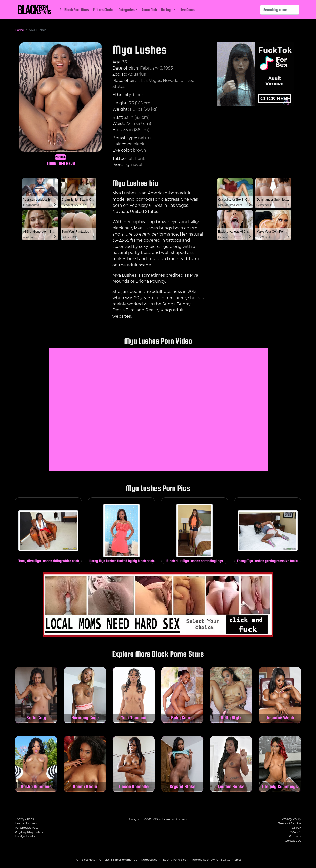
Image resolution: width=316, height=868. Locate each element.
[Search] (280, 10)
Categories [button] (127, 10)
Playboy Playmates (29, 832)
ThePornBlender (127, 860)
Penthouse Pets (27, 828)
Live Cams (187, 10)
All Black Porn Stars (74, 10)
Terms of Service (290, 823)
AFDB (71, 163)
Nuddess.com (151, 860)
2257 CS (296, 832)
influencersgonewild (204, 860)
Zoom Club (149, 10)
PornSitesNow (85, 860)
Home (19, 30)
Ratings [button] (167, 10)
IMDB (52, 163)
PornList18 (105, 860)
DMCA (297, 828)
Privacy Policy (291, 819)
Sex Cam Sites (231, 860)
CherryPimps (24, 819)
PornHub (61, 157)
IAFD (61, 163)
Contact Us (293, 841)
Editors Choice (104, 10)
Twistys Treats (25, 836)
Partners (295, 836)
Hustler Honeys (26, 823)
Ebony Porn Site (175, 860)
